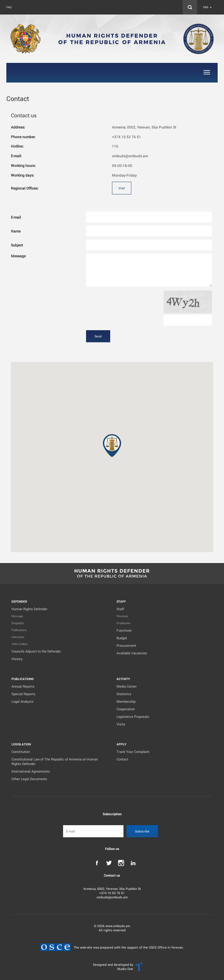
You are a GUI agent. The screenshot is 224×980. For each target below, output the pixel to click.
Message (18, 256)
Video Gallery (20, 644)
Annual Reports (23, 686)
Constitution (21, 752)
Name (16, 231)
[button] (112, 446)
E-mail (16, 217)
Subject (17, 245)
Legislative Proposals (133, 716)
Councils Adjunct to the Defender (36, 651)
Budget (122, 638)
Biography (18, 623)
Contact (122, 759)
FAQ (9, 7)
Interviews (18, 637)
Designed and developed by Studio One (113, 967)
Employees (123, 623)
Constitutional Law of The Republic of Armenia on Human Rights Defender (55, 761)
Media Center (127, 686)
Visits (121, 724)
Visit (122, 188)
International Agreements (31, 771)
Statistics (124, 694)
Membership (126, 701)
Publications (19, 630)
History (17, 659)
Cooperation (126, 709)
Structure (122, 616)
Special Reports (23, 694)
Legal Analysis (22, 701)
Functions (124, 630)
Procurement (126, 645)
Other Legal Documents (29, 779)
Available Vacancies (132, 653)
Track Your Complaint (133, 752)
